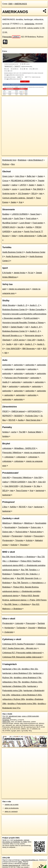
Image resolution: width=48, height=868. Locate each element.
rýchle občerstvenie (27, 236)
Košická (6, 536)
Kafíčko (29, 227)
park (4, 289)
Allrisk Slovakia (9, 305)
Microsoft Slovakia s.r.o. (12, 336)
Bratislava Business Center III (15, 310)
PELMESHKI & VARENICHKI (23, 181)
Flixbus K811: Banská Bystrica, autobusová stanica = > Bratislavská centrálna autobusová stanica (21, 591)
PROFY (6, 411)
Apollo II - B (36, 327)
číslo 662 (6, 478)
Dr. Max (37, 486)
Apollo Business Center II (13, 252)
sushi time (17, 232)
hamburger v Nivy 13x (11, 669)
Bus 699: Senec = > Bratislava (17, 604)
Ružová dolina (21, 532)
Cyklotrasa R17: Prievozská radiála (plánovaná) (22, 653)
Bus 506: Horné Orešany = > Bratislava (19, 557)
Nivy (13, 164)
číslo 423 (42, 482)
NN (6, 353)
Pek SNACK (38, 189)
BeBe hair (31, 176)
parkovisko (7, 365)
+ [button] (6, 101)
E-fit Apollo (7, 273)
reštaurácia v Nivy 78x (12, 682)
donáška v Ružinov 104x (32, 682)
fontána (5, 432)
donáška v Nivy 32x (30, 669)
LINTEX (23, 185)
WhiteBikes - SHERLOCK (25, 448)
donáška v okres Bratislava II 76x (27, 678)
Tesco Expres (22, 491)
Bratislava (22, 160)
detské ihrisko (20, 273)
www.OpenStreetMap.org (30, 860)
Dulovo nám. (36, 527)
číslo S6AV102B (13, 349)
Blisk (4, 386)
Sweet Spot (35, 214)
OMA (10, 4)
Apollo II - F (30, 344)
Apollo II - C (35, 305)
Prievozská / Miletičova (12, 453)
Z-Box (5, 507)
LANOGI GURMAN (20, 214)
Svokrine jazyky (9, 194)
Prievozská (11, 37)
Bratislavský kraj (9, 160)
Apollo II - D (22, 305)
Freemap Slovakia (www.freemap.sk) (15, 864)
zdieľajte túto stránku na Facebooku (16, 841)
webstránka (29, 24)
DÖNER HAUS (9, 227)
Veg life (20, 227)
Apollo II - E (34, 331)
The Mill (22, 432)
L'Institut (6, 189)
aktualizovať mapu (15, 716)
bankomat (40, 491)
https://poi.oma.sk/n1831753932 (12, 154)
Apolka (21, 420)
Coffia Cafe (42, 236)
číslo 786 (32, 482)
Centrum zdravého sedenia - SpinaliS (18, 198)
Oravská (32, 628)
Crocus (5, 181)
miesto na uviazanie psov (19, 289)
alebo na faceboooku (12, 808)
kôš (27, 327)
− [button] (6, 104)
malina (14, 185)
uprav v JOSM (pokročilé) (30, 716)
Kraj (20, 202)
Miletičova (6, 523)
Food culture (31, 218)
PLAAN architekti (31, 318)
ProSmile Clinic (32, 416)
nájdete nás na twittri (12, 805)
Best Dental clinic (33, 420)
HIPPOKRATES (34, 411)
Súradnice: (6, 720)
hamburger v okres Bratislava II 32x (17, 673)
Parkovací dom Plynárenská (16, 378)
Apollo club (7, 218)
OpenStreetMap (19, 152)
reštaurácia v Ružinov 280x (14, 699)
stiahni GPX (6, 722)
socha (14, 432)
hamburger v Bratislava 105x (14, 686)
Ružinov (6, 164)
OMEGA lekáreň (18, 411)
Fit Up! (31, 273)
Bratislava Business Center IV (15, 331)
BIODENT (19, 416)
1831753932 (6, 718)
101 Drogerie (23, 194)
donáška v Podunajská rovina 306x (22, 704)
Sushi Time (19, 218)
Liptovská (19, 623)
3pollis (9, 344)
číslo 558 (38, 478)
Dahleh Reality (17, 327)
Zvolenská (9, 632)
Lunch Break (25, 189)
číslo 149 (31, 340)
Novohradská (41, 523)
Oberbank (6, 340)
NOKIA (5, 327)
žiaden (40, 176)
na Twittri (24, 842)
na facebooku (18, 840)
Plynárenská (17, 536)
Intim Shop (20, 176)
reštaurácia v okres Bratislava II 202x (26, 695)
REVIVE (12, 420)
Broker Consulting (37, 310)
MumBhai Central (10, 223)
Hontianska (9, 628)
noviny (15, 189)
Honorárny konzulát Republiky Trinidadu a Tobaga (23, 323)
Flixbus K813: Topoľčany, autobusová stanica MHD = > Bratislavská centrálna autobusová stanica (24, 565)
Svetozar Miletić (35, 432)
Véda (14, 236)
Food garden (38, 223)
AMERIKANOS (21, 4)
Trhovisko (19, 540)
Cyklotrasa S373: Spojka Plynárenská (18, 644)
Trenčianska (23, 527)
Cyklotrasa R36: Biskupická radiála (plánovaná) (22, 657)
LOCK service (19, 340)
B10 (45, 349)
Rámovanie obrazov (33, 336)
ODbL (20, 862)
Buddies (6, 214)
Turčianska (21, 628)
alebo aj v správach (11, 811)
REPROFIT (7, 416)
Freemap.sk (31, 152)
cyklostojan (7, 448)
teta (41, 194)
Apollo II (6, 382)
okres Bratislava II (36, 160)
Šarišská (41, 623)
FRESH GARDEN (18, 482)
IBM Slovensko (29, 349)
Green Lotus (7, 176)
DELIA (34, 194)
